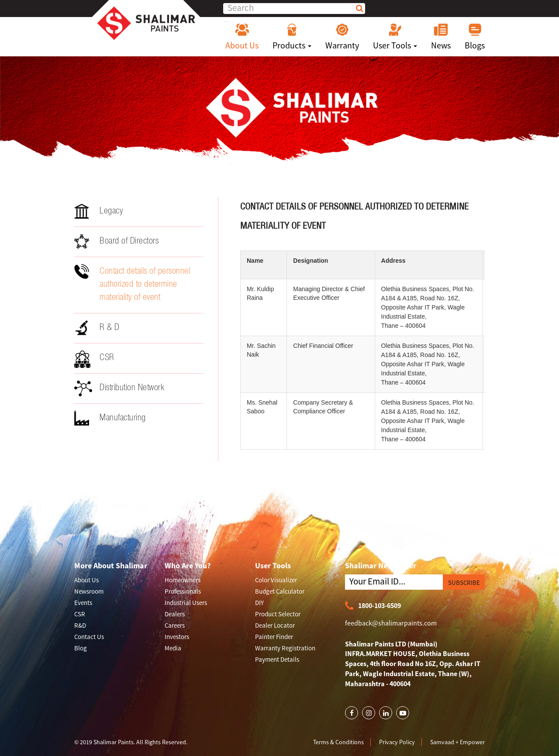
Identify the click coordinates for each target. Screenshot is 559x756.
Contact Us (89, 637)
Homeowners (183, 580)
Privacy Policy (397, 742)
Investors (177, 637)
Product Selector (278, 614)
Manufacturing (110, 418)
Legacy (98, 211)
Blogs (475, 37)
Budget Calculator (280, 591)
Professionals (183, 591)
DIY (259, 603)
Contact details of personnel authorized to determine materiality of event (132, 283)
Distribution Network (119, 388)
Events (83, 603)
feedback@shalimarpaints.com (391, 623)
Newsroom (89, 591)
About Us (242, 37)
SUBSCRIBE (464, 582)
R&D (80, 625)
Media (173, 648)
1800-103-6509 (373, 606)
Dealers (175, 614)
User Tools (395, 37)
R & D (97, 328)
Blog (81, 648)
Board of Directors (116, 241)
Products (292, 37)
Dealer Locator (275, 625)
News (441, 37)
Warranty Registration (285, 648)
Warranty (342, 37)
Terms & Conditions (338, 742)
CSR (94, 359)
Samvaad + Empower (457, 742)
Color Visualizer (276, 580)
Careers (175, 625)
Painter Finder (274, 637)
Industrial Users (186, 603)
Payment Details (277, 659)
